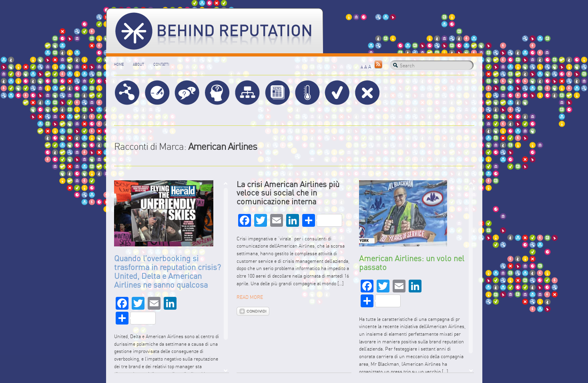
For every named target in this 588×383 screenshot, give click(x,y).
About (138, 64)
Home (119, 64)
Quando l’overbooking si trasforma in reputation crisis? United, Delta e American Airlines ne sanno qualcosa (168, 271)
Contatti (161, 64)
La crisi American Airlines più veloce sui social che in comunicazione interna (288, 193)
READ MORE (250, 297)
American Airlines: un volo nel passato (412, 263)
